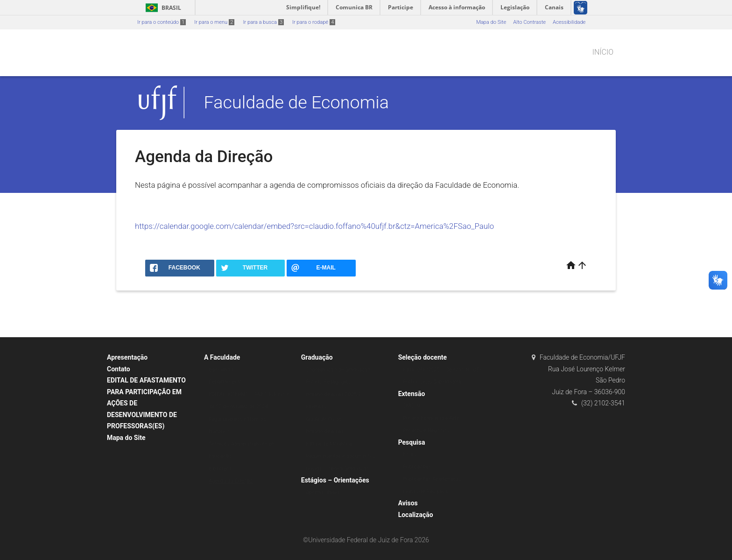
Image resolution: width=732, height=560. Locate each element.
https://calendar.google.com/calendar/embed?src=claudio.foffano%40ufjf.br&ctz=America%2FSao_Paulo (314, 226)
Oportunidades (323, 493)
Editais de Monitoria (329, 444)
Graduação (317, 357)
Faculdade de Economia (296, 102)
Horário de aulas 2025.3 (334, 394)
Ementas (316, 407)
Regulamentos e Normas (237, 419)
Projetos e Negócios (426, 430)
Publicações (417, 467)
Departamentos (227, 382)
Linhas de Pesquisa (426, 492)
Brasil (162, 8)
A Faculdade (222, 357)
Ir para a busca (263, 22)
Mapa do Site (491, 22)
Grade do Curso (324, 419)
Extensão (412, 394)
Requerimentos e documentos (341, 456)
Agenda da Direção (231, 481)
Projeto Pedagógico (329, 382)
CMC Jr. (412, 406)
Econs (410, 454)
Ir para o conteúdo (162, 22)
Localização (416, 515)
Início (603, 52)
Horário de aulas (325, 431)
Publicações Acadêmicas (432, 479)
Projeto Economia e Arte (431, 418)
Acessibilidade (569, 22)
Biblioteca (220, 469)
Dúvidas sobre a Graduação (338, 469)
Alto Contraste (529, 22)
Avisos (408, 503)
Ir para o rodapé (314, 22)
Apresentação (127, 357)
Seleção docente (422, 357)
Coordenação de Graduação (338, 370)
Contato (119, 369)
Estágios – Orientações (335, 480)
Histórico (219, 431)
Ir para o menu (214, 22)
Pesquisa (412, 442)
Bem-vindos (222, 370)
